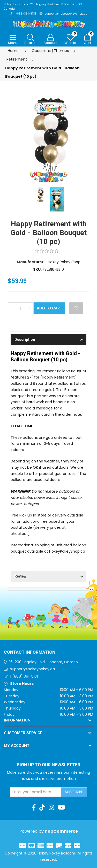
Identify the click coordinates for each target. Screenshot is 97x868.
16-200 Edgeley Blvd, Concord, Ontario (44, 662)
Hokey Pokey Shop (64, 262)
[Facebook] (34, 807)
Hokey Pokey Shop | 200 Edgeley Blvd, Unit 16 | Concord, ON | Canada (44, 6)
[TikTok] (42, 807)
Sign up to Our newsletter (49, 765)
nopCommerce (61, 831)
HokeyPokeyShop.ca (67, 551)
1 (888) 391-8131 (24, 676)
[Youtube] (61, 807)
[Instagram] (51, 807)
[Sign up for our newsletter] (36, 792)
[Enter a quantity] (21, 308)
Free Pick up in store (29, 515)
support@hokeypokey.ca (32, 669)
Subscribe (74, 792)
